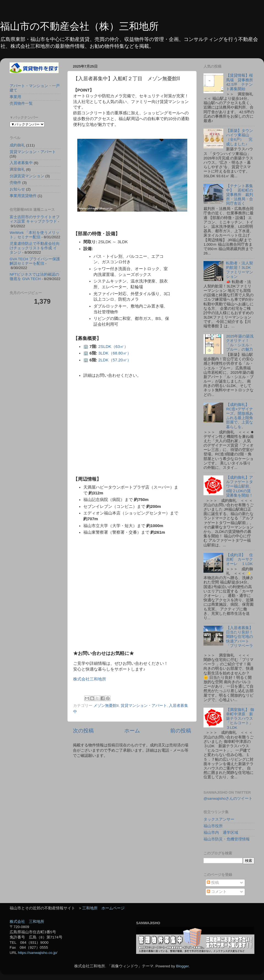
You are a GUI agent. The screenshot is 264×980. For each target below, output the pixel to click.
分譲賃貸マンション (27, 176)
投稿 (213, 883)
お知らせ (17, 189)
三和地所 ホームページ (103, 908)
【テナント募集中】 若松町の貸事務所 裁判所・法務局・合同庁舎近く (240, 195)
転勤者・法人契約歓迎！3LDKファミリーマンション (240, 270)
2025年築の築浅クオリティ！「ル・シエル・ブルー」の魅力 (240, 343)
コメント (217, 892)
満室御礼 (17, 169)
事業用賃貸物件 (23, 196)
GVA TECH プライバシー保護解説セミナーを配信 (35, 261)
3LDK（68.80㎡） (115, 353)
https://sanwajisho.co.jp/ (38, 953)
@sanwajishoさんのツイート (228, 798)
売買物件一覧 (21, 103)
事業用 (15, 97)
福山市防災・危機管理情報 (227, 839)
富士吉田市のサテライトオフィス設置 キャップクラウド (35, 219)
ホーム (132, 731)
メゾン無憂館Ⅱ (106, 706)
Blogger (182, 966)
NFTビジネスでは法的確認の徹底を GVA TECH (34, 277)
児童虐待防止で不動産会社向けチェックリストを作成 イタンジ (35, 248)
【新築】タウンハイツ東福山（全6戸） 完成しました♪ (240, 137)
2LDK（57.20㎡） (115, 360)
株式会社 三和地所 (27, 922)
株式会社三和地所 (90, 679)
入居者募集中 (21, 163)
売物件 (15, 183)
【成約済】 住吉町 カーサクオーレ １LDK (240, 559)
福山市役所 (213, 826)
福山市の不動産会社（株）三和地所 (79, 26)
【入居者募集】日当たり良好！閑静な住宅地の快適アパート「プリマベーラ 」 (240, 639)
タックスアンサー (219, 819)
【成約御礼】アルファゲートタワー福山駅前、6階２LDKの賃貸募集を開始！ (240, 486)
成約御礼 (17, 145)
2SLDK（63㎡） (113, 347)
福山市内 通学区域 (221, 833)
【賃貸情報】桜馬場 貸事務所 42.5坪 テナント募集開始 (241, 82)
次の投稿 (83, 731)
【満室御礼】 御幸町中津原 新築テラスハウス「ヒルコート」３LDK (240, 719)
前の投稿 (181, 731)
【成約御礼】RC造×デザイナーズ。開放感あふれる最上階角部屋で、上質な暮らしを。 (240, 416)
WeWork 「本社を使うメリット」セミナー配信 (35, 235)
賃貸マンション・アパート (144, 706)
